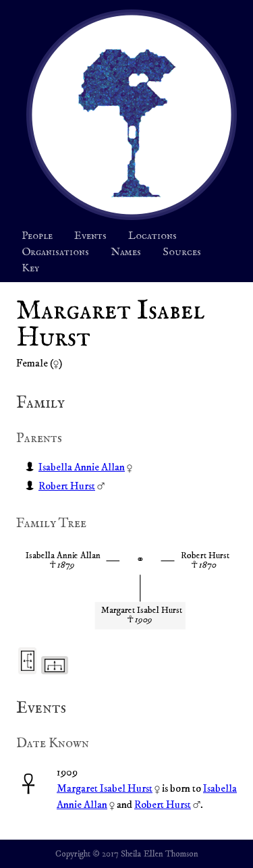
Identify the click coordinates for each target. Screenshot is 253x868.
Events (90, 236)
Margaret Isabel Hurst (105, 788)
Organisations (55, 252)
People (37, 236)
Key (30, 269)
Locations (152, 236)
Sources (182, 252)
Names (126, 252)
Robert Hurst (67, 486)
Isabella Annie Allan (82, 467)
